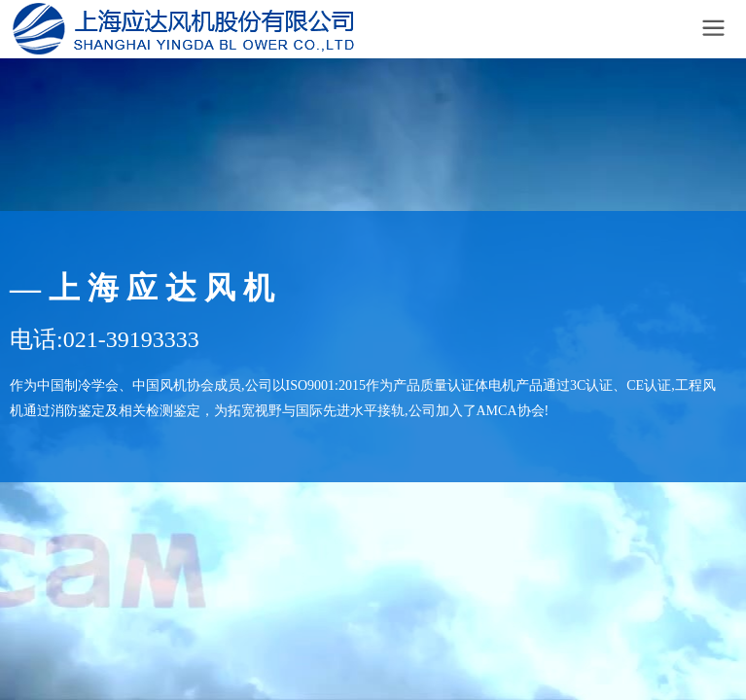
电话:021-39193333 (105, 339)
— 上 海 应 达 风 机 (142, 288)
